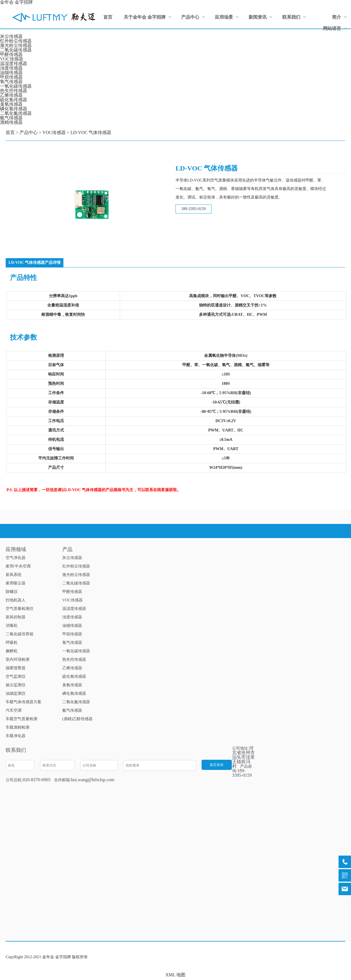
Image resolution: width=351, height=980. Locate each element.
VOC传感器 (12, 59)
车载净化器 (16, 736)
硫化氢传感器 (14, 100)
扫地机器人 (16, 600)
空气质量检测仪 (20, 609)
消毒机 (12, 626)
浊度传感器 (11, 68)
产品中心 (29, 132)
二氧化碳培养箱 (20, 634)
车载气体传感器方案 (23, 702)
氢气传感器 (11, 82)
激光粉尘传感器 (16, 45)
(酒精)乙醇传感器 (77, 719)
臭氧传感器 (11, 104)
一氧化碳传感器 (16, 86)
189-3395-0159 (193, 209)
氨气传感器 (11, 118)
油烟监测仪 (16, 693)
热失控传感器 (14, 91)
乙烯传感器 (11, 95)
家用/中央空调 (18, 566)
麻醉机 (12, 651)
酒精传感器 (11, 122)
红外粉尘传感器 (16, 41)
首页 (10, 132)
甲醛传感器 (11, 54)
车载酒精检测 (18, 727)
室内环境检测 (18, 660)
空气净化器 (16, 558)
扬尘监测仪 (16, 685)
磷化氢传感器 (14, 109)
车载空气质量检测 (22, 719)
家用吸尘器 (16, 583)
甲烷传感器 (11, 77)
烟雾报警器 (16, 668)
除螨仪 (12, 592)
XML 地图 (176, 975)
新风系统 (14, 575)
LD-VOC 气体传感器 (91, 132)
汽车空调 (14, 710)
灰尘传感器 (11, 36)
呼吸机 (12, 643)
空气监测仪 (16, 676)
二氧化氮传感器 (16, 113)
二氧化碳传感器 (16, 50)
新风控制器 (16, 617)
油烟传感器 (11, 73)
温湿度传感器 (14, 63)
